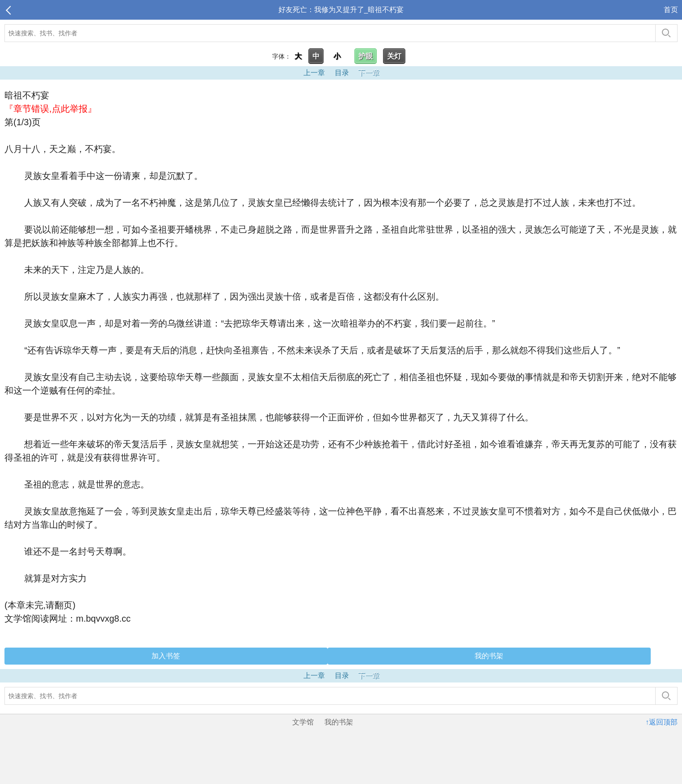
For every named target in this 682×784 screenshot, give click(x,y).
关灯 (394, 56)
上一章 (314, 73)
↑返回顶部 (661, 722)
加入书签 (166, 656)
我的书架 (489, 656)
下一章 (369, 73)
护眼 (366, 56)
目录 (342, 73)
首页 (671, 10)
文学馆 (303, 722)
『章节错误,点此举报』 (51, 109)
